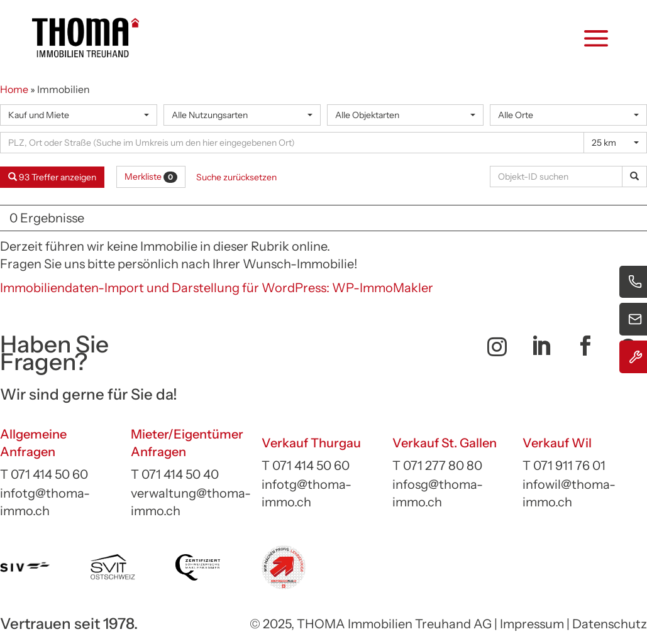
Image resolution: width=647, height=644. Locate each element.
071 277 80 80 (443, 466)
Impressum (532, 624)
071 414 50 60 (49, 474)
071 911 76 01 (569, 466)
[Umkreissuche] (292, 143)
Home (14, 89)
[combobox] (79, 115)
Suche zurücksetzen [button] (236, 177)
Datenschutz (610, 624)
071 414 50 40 (180, 474)
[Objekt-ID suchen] (558, 177)
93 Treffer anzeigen (52, 177)
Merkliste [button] (151, 177)
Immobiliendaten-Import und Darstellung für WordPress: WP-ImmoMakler (217, 288)
